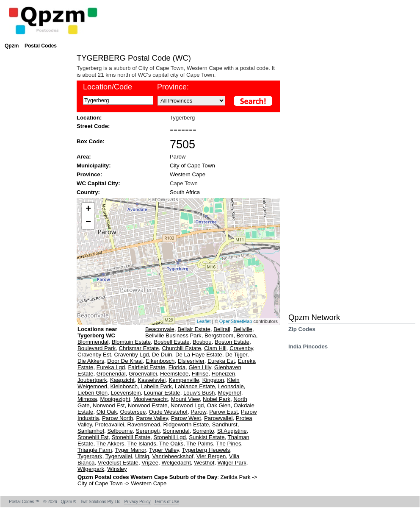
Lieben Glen (93, 393)
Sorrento (203, 431)
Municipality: (94, 166)
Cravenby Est (94, 355)
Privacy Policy (137, 502)
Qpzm (12, 46)
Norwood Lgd (187, 405)
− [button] (88, 223)
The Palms (200, 444)
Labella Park (156, 386)
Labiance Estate (195, 386)
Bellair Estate (194, 329)
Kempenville (184, 380)
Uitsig (142, 456)
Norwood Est (109, 405)
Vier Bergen (211, 456)
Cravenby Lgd (132, 355)
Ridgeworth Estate (186, 424)
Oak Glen (219, 405)
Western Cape (188, 174)
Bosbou (202, 342)
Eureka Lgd (111, 367)
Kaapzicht (122, 380)
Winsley (117, 469)
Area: (84, 157)
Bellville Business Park (173, 335)
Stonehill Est (93, 437)
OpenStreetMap (236, 321)
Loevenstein (126, 393)
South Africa (185, 192)
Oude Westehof (168, 412)
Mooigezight (115, 399)
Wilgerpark (91, 469)
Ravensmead (144, 424)
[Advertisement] (36, 181)
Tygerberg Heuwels (206, 450)
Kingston (213, 380)
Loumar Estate (162, 393)
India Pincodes (308, 349)
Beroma (246, 335)
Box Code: (91, 141)
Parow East (223, 412)
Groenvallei (143, 374)
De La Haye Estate (199, 355)
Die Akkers (91, 361)
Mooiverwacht (151, 399)
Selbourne (120, 431)
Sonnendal (176, 431)
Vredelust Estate (118, 463)
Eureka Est (221, 361)
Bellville (243, 329)
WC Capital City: (98, 183)
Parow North (117, 418)
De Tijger (236, 355)
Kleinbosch (124, 386)
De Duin (162, 355)
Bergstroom (219, 335)
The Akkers (110, 444)
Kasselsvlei (152, 380)
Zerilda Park (236, 477)
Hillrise (200, 374)
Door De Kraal (125, 361)
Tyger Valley (164, 450)
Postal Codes (41, 46)
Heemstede (174, 374)
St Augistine (232, 431)
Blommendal (93, 342)
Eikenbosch (160, 361)
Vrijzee (150, 463)
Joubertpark (92, 380)
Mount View (185, 399)
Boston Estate (232, 342)
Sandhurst (225, 424)
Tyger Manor (131, 450)
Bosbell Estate (171, 342)
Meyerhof (230, 393)
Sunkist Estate (207, 437)
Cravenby (241, 348)
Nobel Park (217, 399)
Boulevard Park (97, 348)
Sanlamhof (91, 431)
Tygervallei (119, 456)
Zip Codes (302, 332)
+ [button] (88, 209)
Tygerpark (90, 456)
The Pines (228, 444)
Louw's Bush (199, 393)
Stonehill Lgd (170, 437)
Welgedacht (176, 463)
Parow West (186, 418)
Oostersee (133, 412)
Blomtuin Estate (131, 342)
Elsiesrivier (191, 361)
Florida (177, 367)
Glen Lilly (200, 367)
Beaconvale (160, 329)
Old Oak (107, 412)
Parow (178, 157)
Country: (88, 192)
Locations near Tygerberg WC (97, 332)
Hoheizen (224, 374)
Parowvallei (218, 418)
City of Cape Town (192, 166)
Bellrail (222, 329)
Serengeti (148, 431)
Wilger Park (232, 463)
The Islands (142, 444)
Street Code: (93, 126)
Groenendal (111, 374)
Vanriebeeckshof (173, 456)
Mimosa (87, 399)
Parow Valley (152, 418)
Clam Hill (215, 348)
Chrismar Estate (139, 348)
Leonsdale (231, 386)
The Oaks (171, 444)
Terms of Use (167, 502)
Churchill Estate (181, 348)
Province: (89, 174)
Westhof (204, 463)
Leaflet (204, 321)
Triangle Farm (95, 450)
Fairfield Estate (147, 367)
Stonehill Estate (131, 437)
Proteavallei (109, 424)
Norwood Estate (148, 405)
